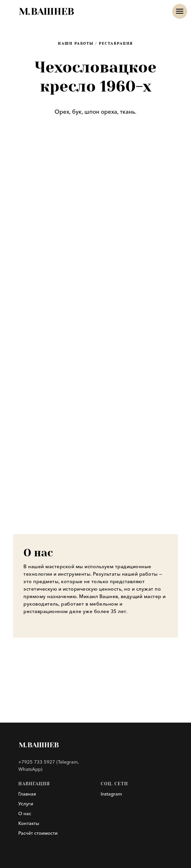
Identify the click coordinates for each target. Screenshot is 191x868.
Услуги (26, 804)
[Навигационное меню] (180, 11)
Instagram (111, 794)
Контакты (29, 823)
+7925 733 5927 (37, 762)
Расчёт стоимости (38, 833)
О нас (25, 814)
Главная (27, 794)
